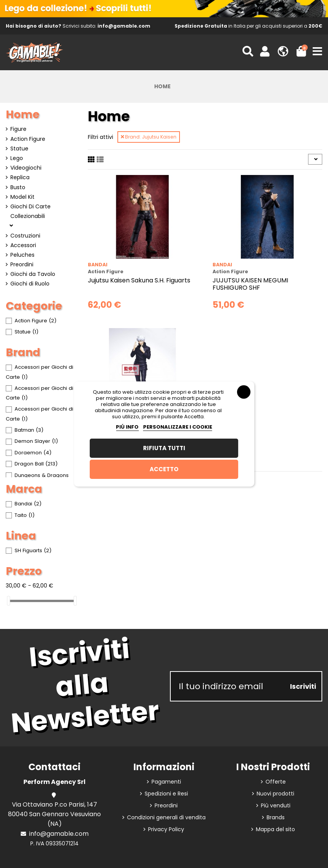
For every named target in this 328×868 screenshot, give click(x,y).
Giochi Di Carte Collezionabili (30, 211)
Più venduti (276, 805)
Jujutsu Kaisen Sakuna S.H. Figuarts (139, 280)
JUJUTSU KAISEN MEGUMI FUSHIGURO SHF (250, 284)
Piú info (127, 427)
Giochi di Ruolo (30, 284)
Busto (18, 187)
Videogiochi (26, 168)
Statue (19, 149)
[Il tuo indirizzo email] (228, 686)
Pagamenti (166, 782)
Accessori (23, 245)
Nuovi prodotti (275, 794)
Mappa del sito (275, 829)
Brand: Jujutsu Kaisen (149, 137)
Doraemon (33, 453)
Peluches (22, 255)
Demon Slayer (36, 441)
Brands (276, 817)
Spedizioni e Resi (166, 794)
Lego (17, 158)
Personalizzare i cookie (178, 427)
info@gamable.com (59, 834)
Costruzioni (25, 236)
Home (23, 115)
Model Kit (22, 197)
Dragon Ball (36, 464)
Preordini (22, 264)
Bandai (98, 265)
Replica (20, 177)
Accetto (164, 469)
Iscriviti (303, 686)
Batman (29, 430)
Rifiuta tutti (164, 448)
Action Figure (28, 139)
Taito (25, 515)
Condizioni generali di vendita (166, 817)
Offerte (276, 782)
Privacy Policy (166, 829)
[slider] (8, 601)
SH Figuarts (33, 550)
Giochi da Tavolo (33, 274)
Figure (18, 129)
